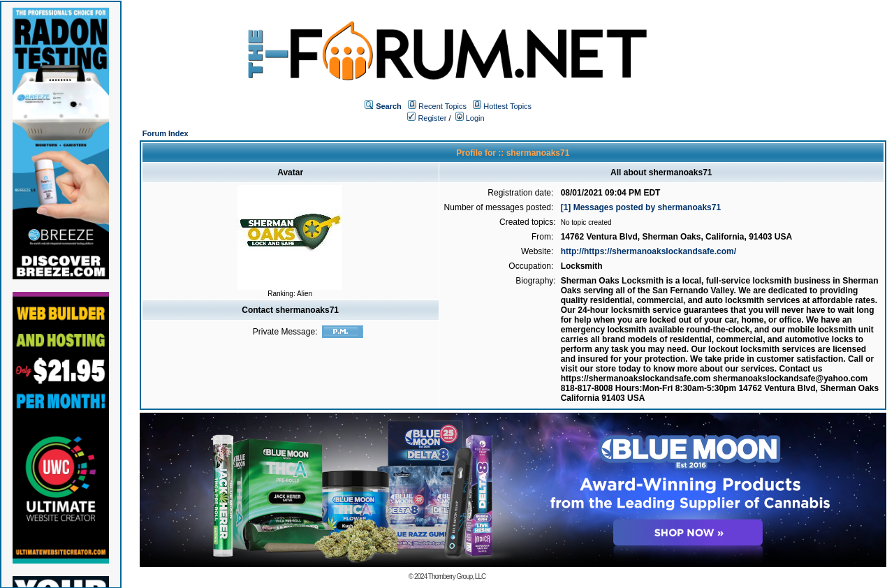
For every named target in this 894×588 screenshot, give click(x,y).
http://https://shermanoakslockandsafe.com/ (648, 251)
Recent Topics (442, 106)
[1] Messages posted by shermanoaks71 (641, 207)
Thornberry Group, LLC (457, 576)
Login (470, 118)
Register (427, 118)
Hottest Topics (507, 106)
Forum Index (166, 133)
